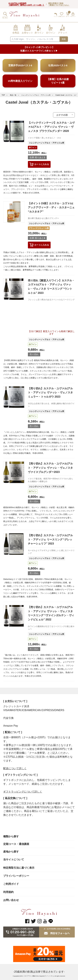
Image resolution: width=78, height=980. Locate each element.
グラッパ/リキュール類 (39, 228)
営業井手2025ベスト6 (20, 65)
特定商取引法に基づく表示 (19, 868)
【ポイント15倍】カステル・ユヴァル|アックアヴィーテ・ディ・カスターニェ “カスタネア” (51, 208)
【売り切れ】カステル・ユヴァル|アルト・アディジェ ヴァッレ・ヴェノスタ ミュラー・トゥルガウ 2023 (50, 393)
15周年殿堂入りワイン (20, 81)
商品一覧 (13, 95)
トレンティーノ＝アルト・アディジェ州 (36, 95)
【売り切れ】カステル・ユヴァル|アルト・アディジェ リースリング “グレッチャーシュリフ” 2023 (50, 539)
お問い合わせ (11, 900)
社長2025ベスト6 (58, 65)
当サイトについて (14, 860)
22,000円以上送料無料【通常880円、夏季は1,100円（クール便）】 (26, 4)
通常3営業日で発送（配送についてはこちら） (59, 4)
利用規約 (8, 892)
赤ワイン (33, 148)
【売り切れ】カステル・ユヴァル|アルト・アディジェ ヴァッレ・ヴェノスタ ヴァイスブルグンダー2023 (50, 468)
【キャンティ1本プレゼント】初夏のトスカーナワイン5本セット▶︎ (39, 49)
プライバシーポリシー (16, 876)
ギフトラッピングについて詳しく (23, 792)
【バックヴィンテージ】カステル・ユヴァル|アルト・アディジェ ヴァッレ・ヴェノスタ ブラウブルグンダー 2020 (51, 127)
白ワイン (33, 344)
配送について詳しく (15, 768)
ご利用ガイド (11, 884)
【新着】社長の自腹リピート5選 (58, 81)
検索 (64, 39)
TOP (3, 95)
